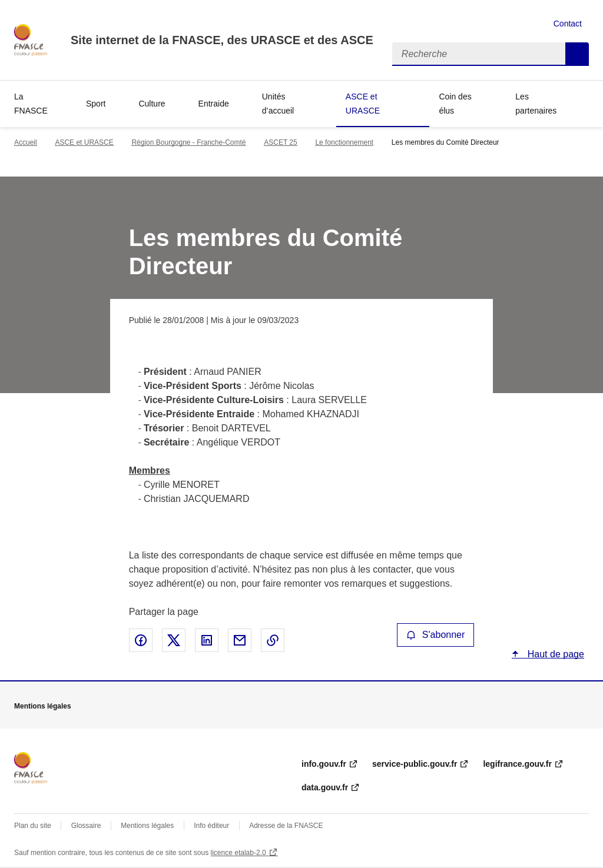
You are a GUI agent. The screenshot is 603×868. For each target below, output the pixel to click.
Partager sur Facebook (141, 640)
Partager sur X (174, 640)
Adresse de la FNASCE (286, 826)
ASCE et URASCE (363, 104)
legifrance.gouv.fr (517, 764)
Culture (152, 104)
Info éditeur (211, 826)
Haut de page (554, 654)
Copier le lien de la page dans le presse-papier (273, 640)
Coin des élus (455, 104)
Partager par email (240, 640)
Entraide (214, 104)
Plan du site (33, 826)
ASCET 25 (280, 142)
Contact (568, 24)
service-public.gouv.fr (415, 764)
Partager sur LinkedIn (207, 640)
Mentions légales (147, 826)
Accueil (26, 142)
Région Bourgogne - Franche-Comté (188, 142)
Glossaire (86, 826)
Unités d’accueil (278, 104)
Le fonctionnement (344, 142)
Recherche (577, 54)
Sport (96, 104)
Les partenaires (536, 104)
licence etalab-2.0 (238, 853)
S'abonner (436, 635)
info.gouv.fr (324, 764)
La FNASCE (31, 104)
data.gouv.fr (325, 787)
